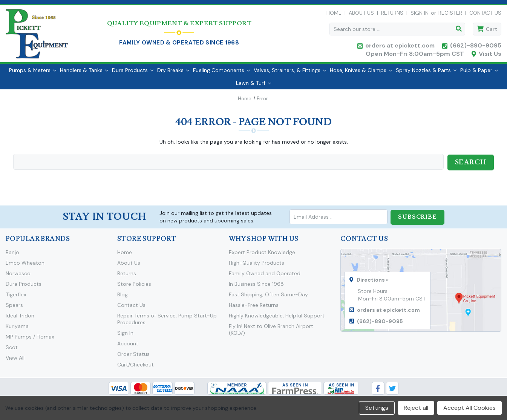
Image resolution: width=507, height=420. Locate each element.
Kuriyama (17, 329)
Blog (123, 297)
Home (334, 15)
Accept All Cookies (469, 408)
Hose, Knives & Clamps (361, 74)
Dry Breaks (173, 74)
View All (15, 360)
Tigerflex (16, 297)
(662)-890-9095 (476, 47)
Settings (377, 408)
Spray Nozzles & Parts (426, 74)
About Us (361, 15)
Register (450, 15)
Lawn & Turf (253, 86)
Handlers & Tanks (84, 74)
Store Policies (134, 287)
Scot (12, 350)
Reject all (416, 408)
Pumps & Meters (33, 74)
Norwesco (18, 276)
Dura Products (133, 74)
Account (128, 346)
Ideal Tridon (20, 318)
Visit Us (490, 56)
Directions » (373, 282)
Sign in (420, 15)
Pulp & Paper (479, 74)
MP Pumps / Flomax (30, 339)
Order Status (133, 357)
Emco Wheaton (25, 265)
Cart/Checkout (136, 367)
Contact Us (485, 15)
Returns (392, 15)
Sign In (125, 336)
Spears (14, 308)
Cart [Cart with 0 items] (492, 31)
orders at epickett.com (399, 47)
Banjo (12, 255)
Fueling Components (221, 74)
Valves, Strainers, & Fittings (290, 74)
